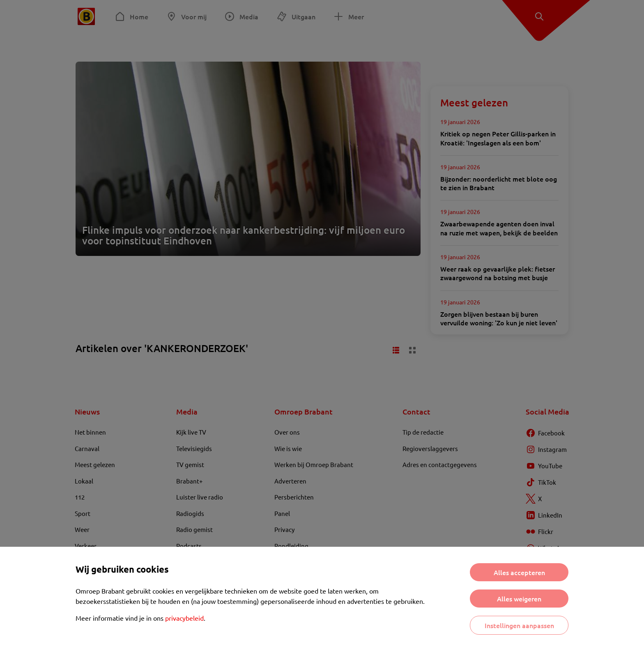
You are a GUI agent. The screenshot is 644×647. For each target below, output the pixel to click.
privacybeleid (184, 618)
